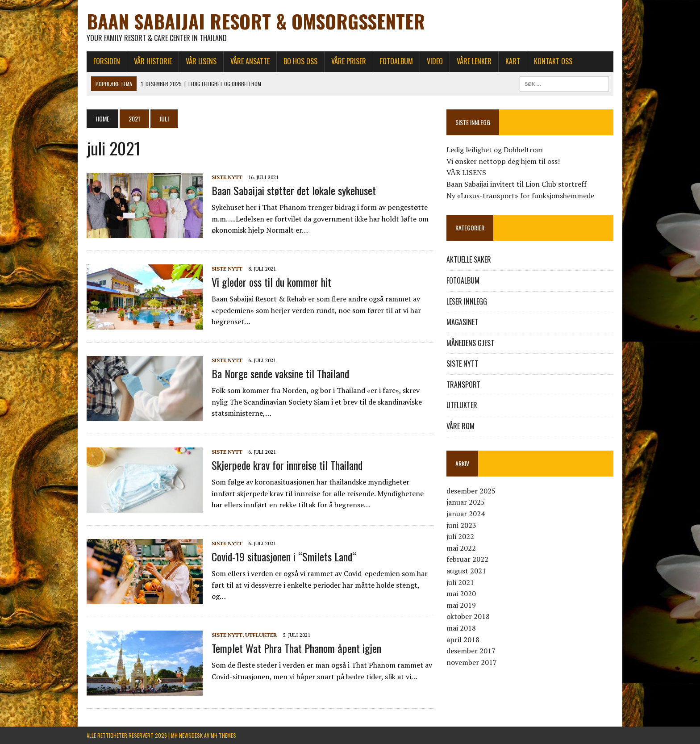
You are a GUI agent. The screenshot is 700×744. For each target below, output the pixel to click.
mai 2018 (461, 628)
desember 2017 (471, 651)
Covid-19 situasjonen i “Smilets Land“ (284, 556)
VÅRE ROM (460, 426)
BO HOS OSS (300, 61)
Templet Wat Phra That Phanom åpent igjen (296, 648)
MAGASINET (462, 322)
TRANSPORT (463, 385)
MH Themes (223, 735)
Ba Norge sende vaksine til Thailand (280, 373)
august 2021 (466, 571)
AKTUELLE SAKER (469, 259)
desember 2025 (471, 491)
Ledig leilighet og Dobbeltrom (495, 150)
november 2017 (472, 662)
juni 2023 (461, 525)
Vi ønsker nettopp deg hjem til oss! (503, 161)
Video (435, 61)
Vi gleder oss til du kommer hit (271, 282)
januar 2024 (466, 514)
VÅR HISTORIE (153, 61)
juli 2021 (460, 582)
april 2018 (463, 640)
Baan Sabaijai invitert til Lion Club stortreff (517, 184)
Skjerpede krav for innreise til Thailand (287, 465)
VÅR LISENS (201, 61)
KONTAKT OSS (553, 61)
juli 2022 (460, 536)
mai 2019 (461, 605)
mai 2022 (461, 548)
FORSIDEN (107, 61)
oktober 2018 (468, 616)
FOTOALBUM (396, 61)
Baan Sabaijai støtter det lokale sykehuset (294, 190)
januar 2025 (466, 502)
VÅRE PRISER (349, 61)
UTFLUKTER (261, 635)
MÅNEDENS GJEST (470, 343)
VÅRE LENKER (474, 61)
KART (513, 61)
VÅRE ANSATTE (250, 61)
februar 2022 (467, 559)
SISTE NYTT (227, 177)
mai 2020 (461, 594)
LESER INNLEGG (467, 301)
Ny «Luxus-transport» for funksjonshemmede (520, 196)
